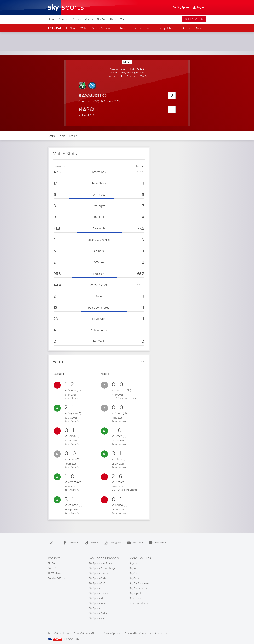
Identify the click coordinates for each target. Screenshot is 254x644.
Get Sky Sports (181, 7)
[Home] (66, 8)
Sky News (134, 564)
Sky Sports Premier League (103, 564)
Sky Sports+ (95, 604)
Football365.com (57, 574)
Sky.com (134, 560)
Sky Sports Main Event (101, 560)
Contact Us (161, 629)
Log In (199, 7)
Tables (121, 28)
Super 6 (52, 564)
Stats (51, 132)
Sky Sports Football (99, 569)
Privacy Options (112, 629)
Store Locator (137, 594)
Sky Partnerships (138, 584)
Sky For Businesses (139, 579)
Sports (64, 19)
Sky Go (133, 569)
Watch (89, 19)
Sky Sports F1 (96, 584)
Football (56, 28)
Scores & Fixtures (103, 28)
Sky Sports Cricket (98, 574)
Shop (113, 19)
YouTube (134, 539)
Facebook (70, 539)
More (124, 19)
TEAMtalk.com (55, 569)
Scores (77, 19)
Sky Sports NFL (97, 594)
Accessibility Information (138, 629)
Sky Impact (135, 589)
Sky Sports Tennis (98, 589)
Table (62, 132)
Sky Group (135, 574)
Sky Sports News (98, 599)
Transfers (135, 28)
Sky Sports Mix (96, 614)
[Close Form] (143, 358)
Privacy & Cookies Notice (86, 629)
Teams (150, 28)
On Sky (186, 28)
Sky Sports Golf (97, 579)
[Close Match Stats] (143, 150)
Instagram (112, 539)
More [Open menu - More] (201, 28)
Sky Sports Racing (98, 609)
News (73, 28)
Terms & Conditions (58, 629)
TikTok (91, 539)
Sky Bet (101, 19)
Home (52, 19)
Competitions (168, 28)
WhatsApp (157, 539)
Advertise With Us (139, 599)
